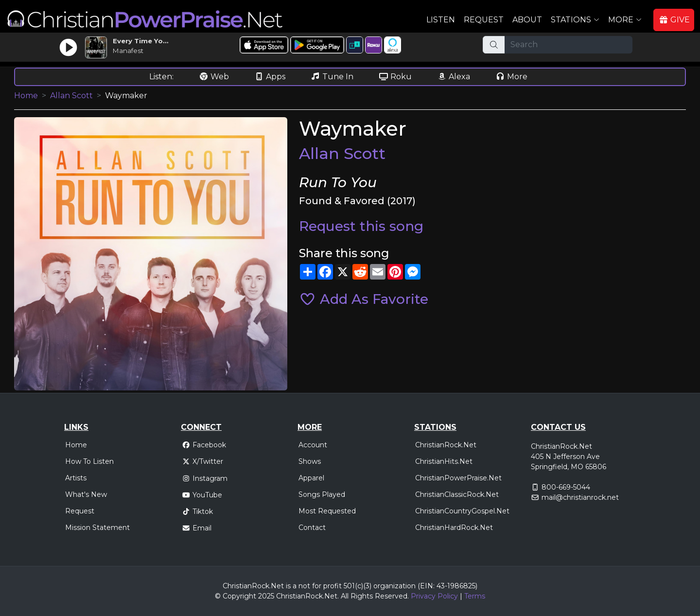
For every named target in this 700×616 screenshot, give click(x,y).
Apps (270, 77)
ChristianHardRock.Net (454, 528)
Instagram (205, 478)
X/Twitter (202, 461)
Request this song (361, 226)
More (511, 77)
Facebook (204, 445)
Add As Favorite (364, 299)
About (527, 20)
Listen (441, 20)
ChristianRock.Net (446, 445)
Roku (395, 77)
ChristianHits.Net (444, 461)
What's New (86, 494)
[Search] (569, 45)
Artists (76, 478)
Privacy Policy (434, 596)
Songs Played (322, 494)
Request (484, 20)
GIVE (674, 20)
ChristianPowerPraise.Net (458, 478)
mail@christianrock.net (580, 497)
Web (214, 77)
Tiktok (197, 511)
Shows (310, 461)
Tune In (332, 77)
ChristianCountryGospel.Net (462, 511)
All (345, 596)
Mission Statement (97, 528)
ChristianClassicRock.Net (457, 494)
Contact (312, 528)
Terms (475, 596)
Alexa (454, 77)
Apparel (311, 478)
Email (197, 528)
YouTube (202, 495)
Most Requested (327, 511)
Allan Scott (71, 96)
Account (313, 445)
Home (26, 96)
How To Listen (89, 461)
